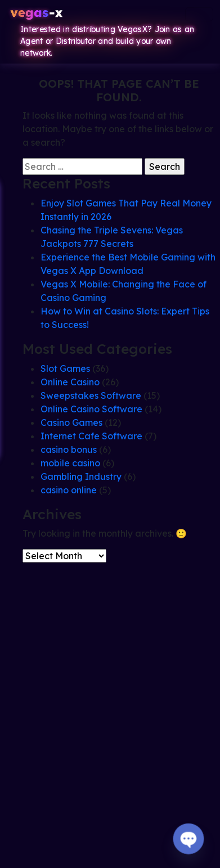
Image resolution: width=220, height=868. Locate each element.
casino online (69, 490)
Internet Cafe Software (91, 436)
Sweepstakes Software (91, 395)
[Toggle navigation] (199, 14)
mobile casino (70, 463)
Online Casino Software (91, 409)
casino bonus (69, 449)
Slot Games (65, 368)
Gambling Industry (81, 476)
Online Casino (70, 382)
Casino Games (71, 422)
